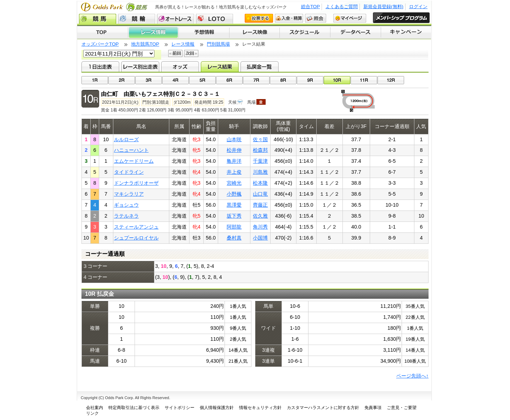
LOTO (214, 19)
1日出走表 (100, 67)
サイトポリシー (180, 408)
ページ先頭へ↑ (412, 376)
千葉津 (260, 161)
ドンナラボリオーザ (136, 183)
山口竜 (260, 194)
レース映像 (254, 33)
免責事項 (373, 408)
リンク (92, 413)
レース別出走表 (140, 67)
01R (95, 80)
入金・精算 (289, 18)
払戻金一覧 (259, 67)
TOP (103, 33)
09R (310, 80)
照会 (316, 18)
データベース (356, 33)
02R (122, 80)
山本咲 (234, 139)
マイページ (350, 18)
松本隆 (260, 183)
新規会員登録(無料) (383, 7)
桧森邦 (260, 150)
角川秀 (260, 227)
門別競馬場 (218, 44)
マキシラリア (129, 194)
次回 (191, 53)
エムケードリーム (134, 161)
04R (175, 80)
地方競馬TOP (145, 44)
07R (256, 80)
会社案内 (95, 408)
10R (337, 80)
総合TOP (310, 7)
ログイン (418, 7)
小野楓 (234, 194)
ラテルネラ (126, 216)
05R (202, 80)
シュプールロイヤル (136, 238)
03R (149, 80)
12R (391, 80)
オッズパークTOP (100, 44)
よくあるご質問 (342, 7)
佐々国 (260, 139)
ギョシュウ (126, 205)
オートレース (175, 19)
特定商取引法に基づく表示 (134, 408)
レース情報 (153, 33)
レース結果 (220, 67)
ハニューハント (131, 150)
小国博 (260, 238)
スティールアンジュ (136, 227)
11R (364, 80)
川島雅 (260, 172)
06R (229, 80)
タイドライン (129, 172)
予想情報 (204, 33)
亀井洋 (234, 161)
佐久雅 (260, 216)
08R (283, 80)
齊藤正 (260, 205)
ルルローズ (126, 139)
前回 (175, 53)
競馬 (98, 19)
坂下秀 (234, 216)
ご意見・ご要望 (402, 408)
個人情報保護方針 (217, 408)
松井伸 (234, 150)
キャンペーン (406, 33)
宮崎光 (234, 183)
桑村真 (234, 238)
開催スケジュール (305, 33)
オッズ (180, 67)
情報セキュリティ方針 (260, 408)
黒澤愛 (234, 205)
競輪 (137, 19)
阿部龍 (234, 227)
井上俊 (234, 172)
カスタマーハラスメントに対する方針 (323, 408)
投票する (259, 18)
